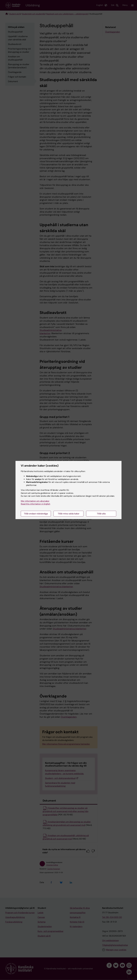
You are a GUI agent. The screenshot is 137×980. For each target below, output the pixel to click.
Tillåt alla (101, 514)
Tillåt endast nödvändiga (36, 514)
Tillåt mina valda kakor (69, 514)
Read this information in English (36, 504)
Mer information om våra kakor (35, 501)
